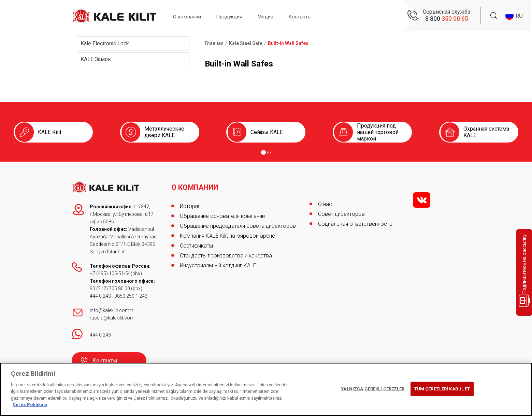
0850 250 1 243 (131, 296)
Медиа (275, 16)
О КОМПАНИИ (196, 185)
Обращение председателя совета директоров (238, 224)
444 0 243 (100, 296)
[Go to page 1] (263, 152)
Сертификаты (196, 244)
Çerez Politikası (30, 405)
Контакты (313, 16)
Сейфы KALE (267, 132)
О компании (189, 16)
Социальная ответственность (355, 224)
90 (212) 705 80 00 (110, 288)
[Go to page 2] (269, 152)
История (190, 204)
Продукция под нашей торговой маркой (378, 132)
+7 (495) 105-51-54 (110, 273)
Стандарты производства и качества (226, 254)
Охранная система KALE (486, 132)
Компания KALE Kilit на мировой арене (227, 234)
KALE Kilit (50, 132)
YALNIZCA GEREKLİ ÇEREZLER (373, 389)
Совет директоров (341, 214)
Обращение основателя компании (222, 214)
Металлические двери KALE (164, 132)
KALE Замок (96, 59)
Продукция (236, 16)
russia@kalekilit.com (112, 318)
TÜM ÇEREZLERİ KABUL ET (442, 389)
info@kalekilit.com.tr (112, 310)
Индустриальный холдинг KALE (218, 263)
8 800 (447, 19)
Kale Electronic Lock (105, 43)
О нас (325, 204)
